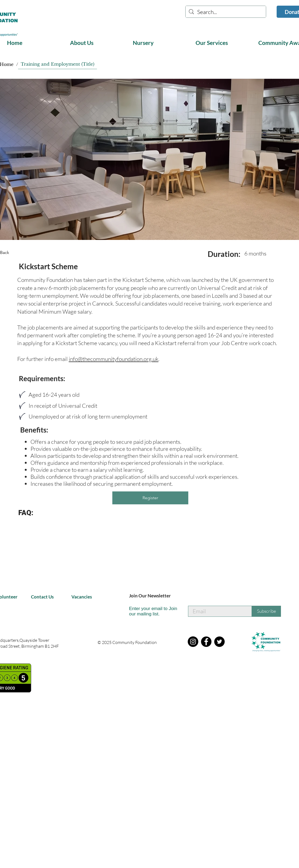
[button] (97, 43)
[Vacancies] (84, 597)
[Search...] (226, 12)
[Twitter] (219, 642)
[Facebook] (206, 642)
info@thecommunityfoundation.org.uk (114, 359)
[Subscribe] (266, 611)
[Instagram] (193, 642)
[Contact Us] (44, 597)
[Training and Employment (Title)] (58, 64)
